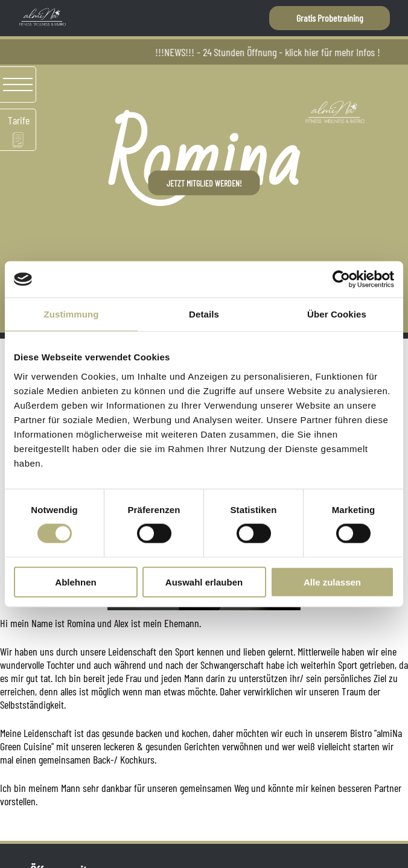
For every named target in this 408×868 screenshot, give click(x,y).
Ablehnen (75, 582)
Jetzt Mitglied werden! (204, 183)
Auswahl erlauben (204, 582)
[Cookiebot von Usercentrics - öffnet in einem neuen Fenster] (341, 279)
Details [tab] (204, 314)
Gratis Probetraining (330, 18)
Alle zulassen (332, 582)
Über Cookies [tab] (337, 314)
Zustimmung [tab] (72, 314)
